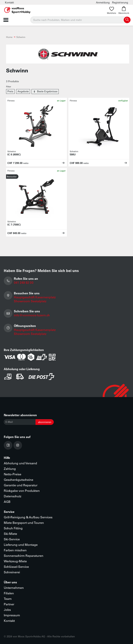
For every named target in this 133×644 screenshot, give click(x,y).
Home (9, 37)
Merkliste (112, 10)
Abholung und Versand (20, 463)
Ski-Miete (10, 534)
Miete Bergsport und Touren (24, 523)
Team (8, 599)
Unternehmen (14, 588)
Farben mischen (15, 550)
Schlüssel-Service (16, 567)
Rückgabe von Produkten (22, 491)
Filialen (9, 593)
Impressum (12, 615)
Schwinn (21, 37)
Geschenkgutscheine (19, 480)
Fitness (11, 101)
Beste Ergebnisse (45, 91)
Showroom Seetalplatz (30, 301)
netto (26, 163)
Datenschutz (13, 496)
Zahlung (10, 469)
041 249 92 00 (24, 282)
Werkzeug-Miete (15, 561)
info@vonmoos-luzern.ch (32, 315)
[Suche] (80, 20)
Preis (10, 91)
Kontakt (9, 2)
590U (73, 154)
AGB (7, 502)
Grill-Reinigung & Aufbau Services (28, 517)
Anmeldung (103, 2)
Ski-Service (12, 539)
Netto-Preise (13, 474)
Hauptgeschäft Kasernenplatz (35, 297)
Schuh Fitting (13, 528)
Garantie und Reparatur (21, 485)
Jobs (7, 610)
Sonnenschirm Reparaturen (24, 556)
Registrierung (120, 2)
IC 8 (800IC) (14, 154)
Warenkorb (124, 10)
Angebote (23, 91)
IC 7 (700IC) (14, 224)
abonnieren (45, 422)
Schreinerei (12, 572)
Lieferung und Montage (21, 545)
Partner (9, 604)
